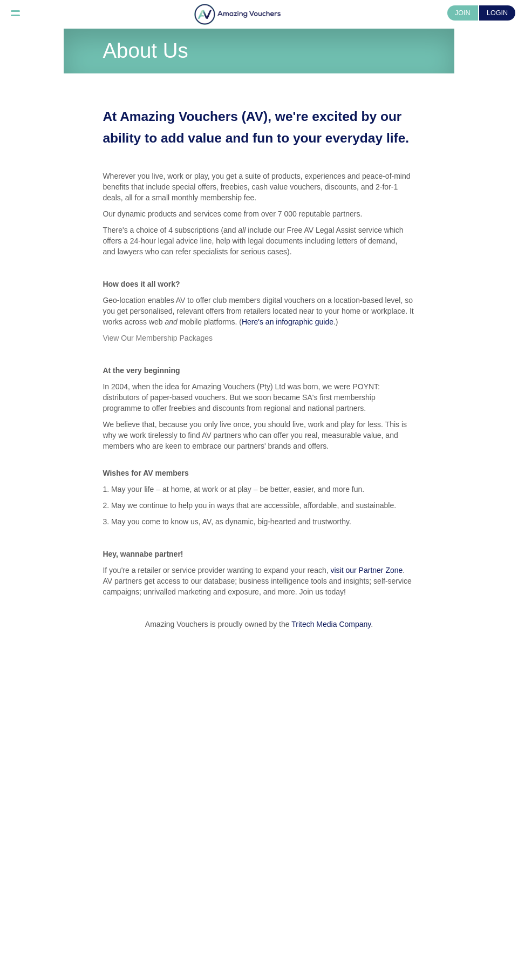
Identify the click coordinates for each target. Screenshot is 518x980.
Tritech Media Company (331, 624)
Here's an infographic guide (288, 322)
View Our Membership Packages (158, 338)
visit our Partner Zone (367, 570)
